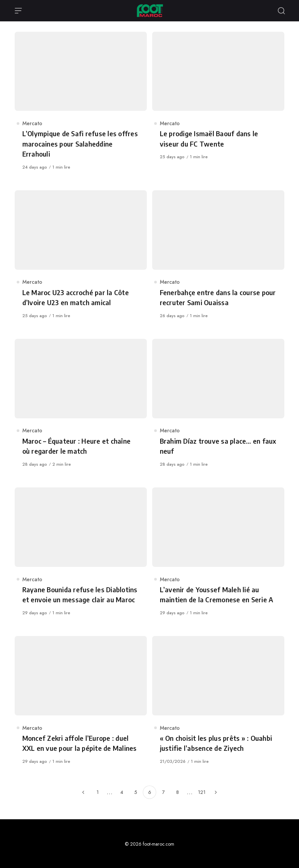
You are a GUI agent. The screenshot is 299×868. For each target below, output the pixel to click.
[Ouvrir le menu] (18, 11)
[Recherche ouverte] (281, 11)
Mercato (32, 123)
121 (202, 792)
